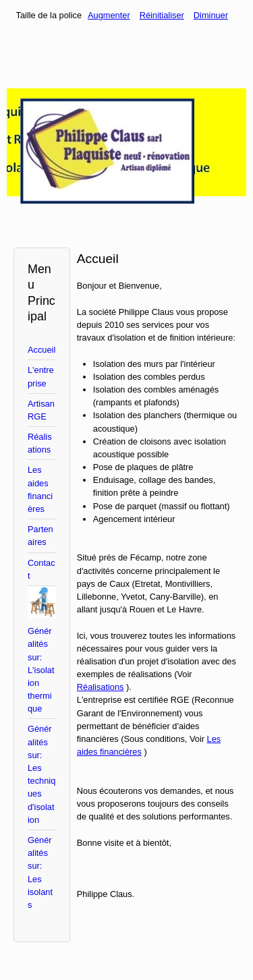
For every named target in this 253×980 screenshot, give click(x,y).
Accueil (41, 350)
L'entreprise (41, 376)
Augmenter (109, 15)
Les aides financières (40, 489)
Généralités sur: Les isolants (40, 872)
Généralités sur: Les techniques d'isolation (41, 774)
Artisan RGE (41, 410)
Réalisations (40, 443)
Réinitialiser (162, 15)
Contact (41, 569)
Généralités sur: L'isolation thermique (41, 670)
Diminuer (211, 15)
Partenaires (40, 536)
